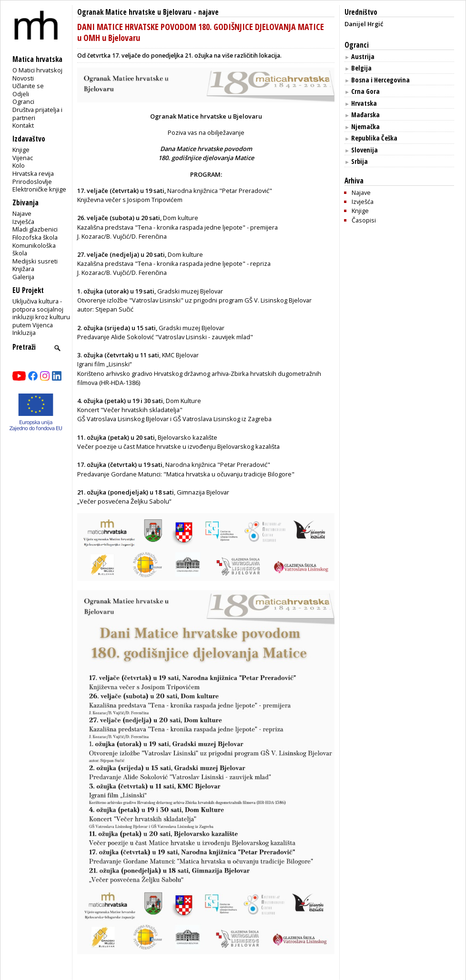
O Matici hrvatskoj (37, 70)
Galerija (23, 277)
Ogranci (23, 101)
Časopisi (364, 220)
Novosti (23, 78)
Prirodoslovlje (32, 182)
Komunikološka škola (34, 249)
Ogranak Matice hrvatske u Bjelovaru (134, 12)
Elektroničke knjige (39, 189)
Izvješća (23, 222)
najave (208, 12)
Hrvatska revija (33, 173)
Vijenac (23, 158)
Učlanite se (28, 86)
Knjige (21, 150)
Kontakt (23, 125)
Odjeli (21, 94)
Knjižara (23, 269)
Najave (22, 213)
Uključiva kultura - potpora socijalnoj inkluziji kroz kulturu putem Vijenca (41, 313)
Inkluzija (24, 333)
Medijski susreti (35, 261)
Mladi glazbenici (35, 229)
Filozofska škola (35, 237)
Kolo (19, 165)
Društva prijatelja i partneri (37, 114)
